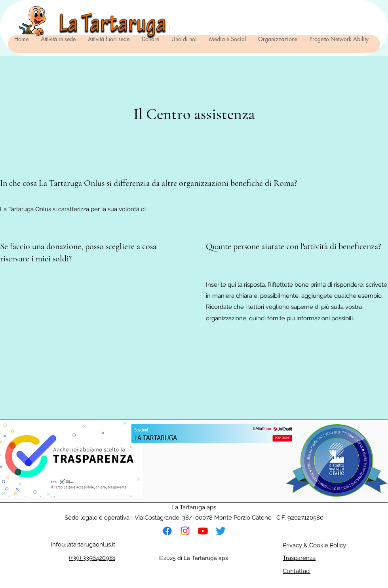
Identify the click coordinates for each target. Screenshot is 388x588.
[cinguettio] (221, 531)
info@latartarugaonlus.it (83, 545)
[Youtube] (203, 531)
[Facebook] (167, 531)
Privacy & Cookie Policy (314, 545)
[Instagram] (185, 531)
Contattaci (297, 571)
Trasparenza (299, 558)
